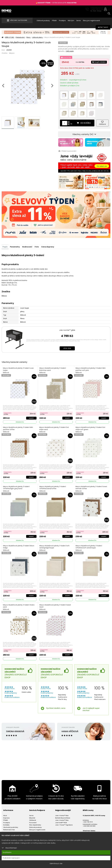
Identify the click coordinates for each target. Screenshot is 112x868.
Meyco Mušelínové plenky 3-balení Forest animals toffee (91, 477)
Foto (39, 234)
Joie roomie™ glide (67, 317)
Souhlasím (7, 852)
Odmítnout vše (56, 864)
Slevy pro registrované (91, 21)
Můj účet (32, 806)
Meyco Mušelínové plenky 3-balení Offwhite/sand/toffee (53, 477)
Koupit (31, 405)
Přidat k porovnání (67, 138)
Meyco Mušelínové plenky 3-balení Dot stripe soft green (91, 417)
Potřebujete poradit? (97, 7)
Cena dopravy (50, 234)
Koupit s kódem (98, 62)
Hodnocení (29, 234)
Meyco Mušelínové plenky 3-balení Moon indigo (19, 536)
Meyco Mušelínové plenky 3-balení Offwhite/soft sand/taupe (89, 536)
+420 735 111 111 (97, 9)
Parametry (16, 234)
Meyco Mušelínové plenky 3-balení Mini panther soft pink (91, 357)
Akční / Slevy (103, 27)
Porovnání (33, 811)
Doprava (6, 806)
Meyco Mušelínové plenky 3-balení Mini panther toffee (18, 417)
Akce (5, 804)
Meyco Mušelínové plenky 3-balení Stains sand (19, 596)
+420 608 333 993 (89, 815)
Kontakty (6, 814)
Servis (79, 21)
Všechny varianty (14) (84, 122)
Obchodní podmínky (11, 816)
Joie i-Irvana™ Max (62, 804)
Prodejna (62, 21)
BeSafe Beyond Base (63, 806)
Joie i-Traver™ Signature (64, 814)
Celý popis (70, 51)
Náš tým (71, 21)
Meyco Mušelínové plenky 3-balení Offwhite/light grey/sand (17, 477)
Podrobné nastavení (11, 858)
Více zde (67, 335)
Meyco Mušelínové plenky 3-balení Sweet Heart (55, 596)
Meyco (12, 53)
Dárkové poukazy (43, 21)
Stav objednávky (35, 814)
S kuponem (8, 400)
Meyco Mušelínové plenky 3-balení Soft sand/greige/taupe (55, 536)
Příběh (54, 21)
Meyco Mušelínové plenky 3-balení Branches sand (53, 357)
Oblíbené (33, 809)
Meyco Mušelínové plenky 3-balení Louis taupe (18, 357)
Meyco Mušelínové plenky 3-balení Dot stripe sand (54, 417)
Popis (5, 234)
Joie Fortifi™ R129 (61, 811)
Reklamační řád (9, 818)
